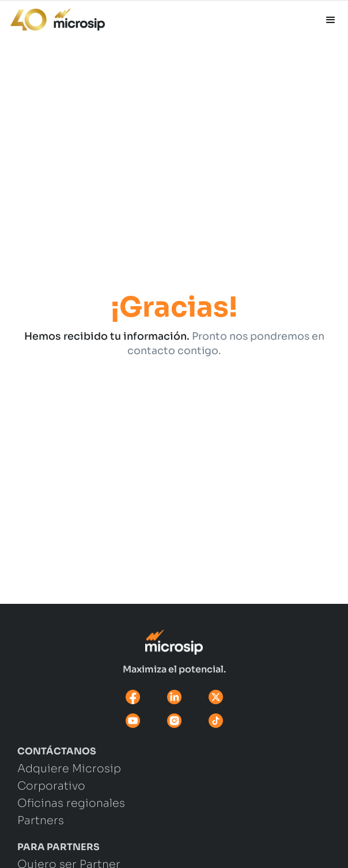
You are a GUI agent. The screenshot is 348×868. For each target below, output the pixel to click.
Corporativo (51, 787)
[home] (52, 17)
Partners (41, 821)
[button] (331, 20)
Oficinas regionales (71, 804)
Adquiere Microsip (69, 769)
